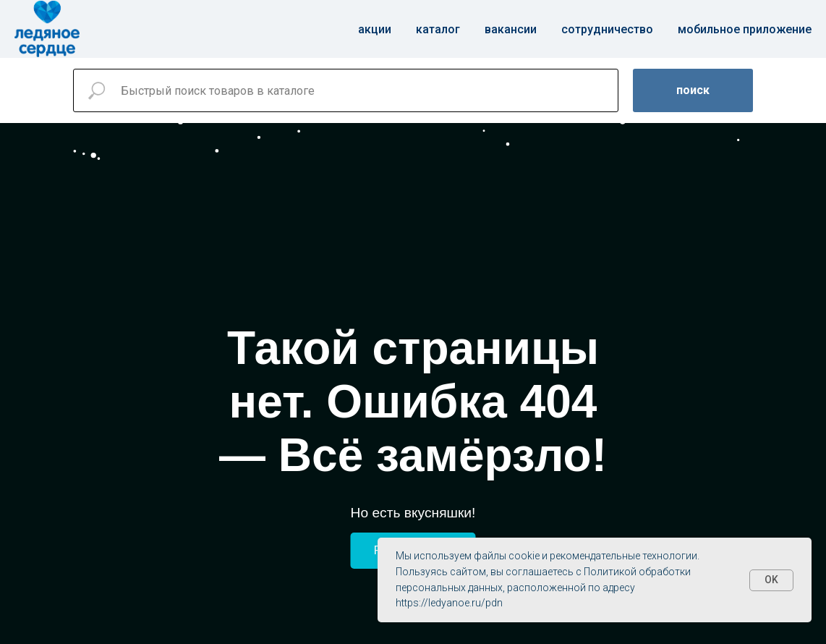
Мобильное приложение (745, 29)
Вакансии (511, 29)
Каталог (438, 29)
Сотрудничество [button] (607, 29)
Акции (375, 29)
